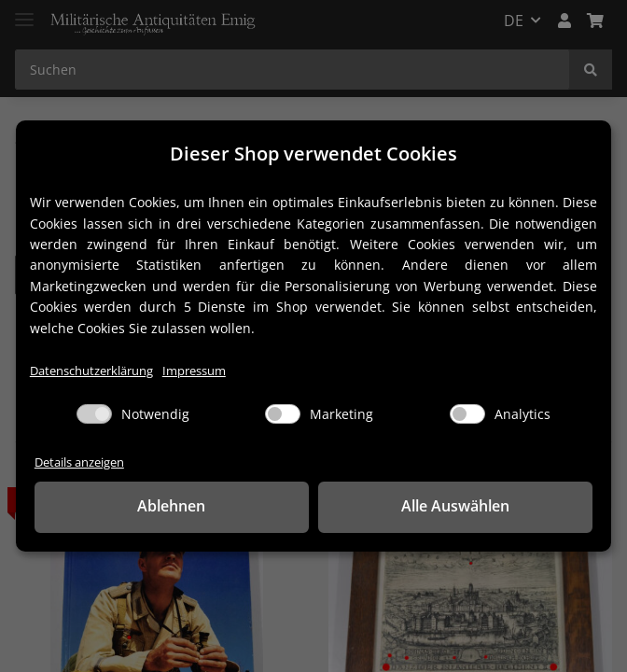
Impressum (194, 371)
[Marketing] (283, 414)
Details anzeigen (79, 462)
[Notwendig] (94, 414)
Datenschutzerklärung (91, 371)
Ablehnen (171, 506)
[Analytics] (467, 414)
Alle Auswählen (455, 506)
